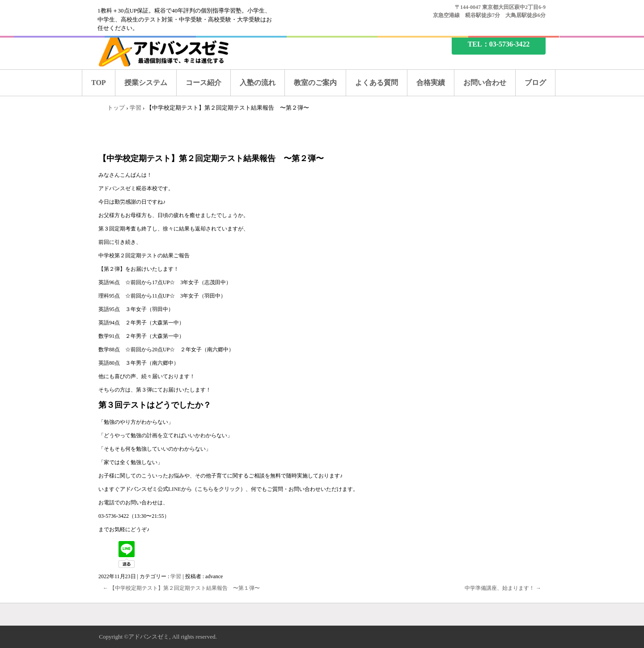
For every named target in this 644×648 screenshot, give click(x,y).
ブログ (535, 83)
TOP (99, 83)
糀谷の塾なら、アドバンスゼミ (171, 50)
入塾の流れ (258, 83)
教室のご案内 (315, 83)
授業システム (146, 83)
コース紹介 (203, 83)
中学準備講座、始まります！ (503, 588)
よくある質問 (377, 83)
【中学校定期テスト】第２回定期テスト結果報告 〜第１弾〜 (181, 588)
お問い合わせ (485, 83)
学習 (176, 576)
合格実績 (431, 83)
